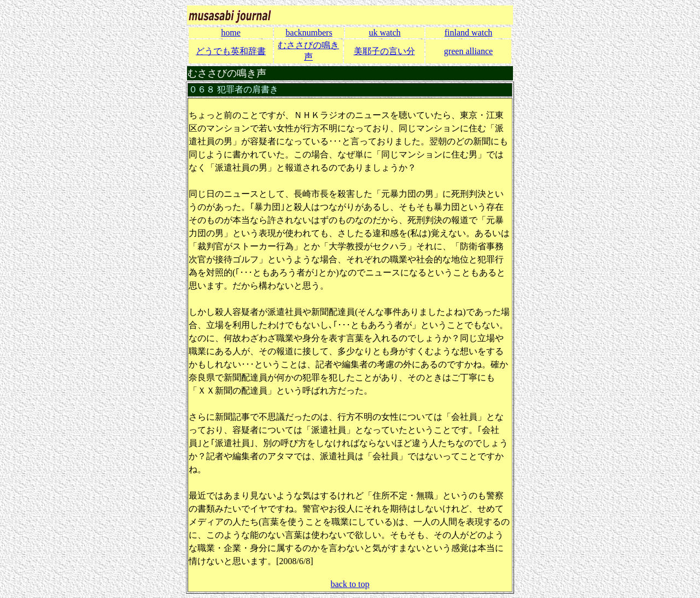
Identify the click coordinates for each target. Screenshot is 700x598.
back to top (350, 584)
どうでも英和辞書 (231, 51)
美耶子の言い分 (384, 51)
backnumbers (309, 33)
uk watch (384, 33)
